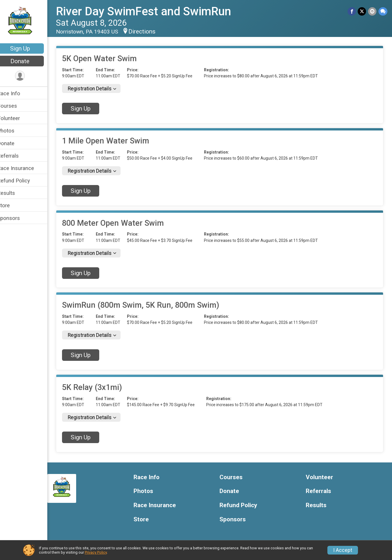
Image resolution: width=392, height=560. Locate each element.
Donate (27, 61)
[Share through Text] (383, 11)
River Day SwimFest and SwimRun (151, 11)
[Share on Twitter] (362, 11)
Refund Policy (21, 181)
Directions (149, 31)
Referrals (15, 156)
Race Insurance (23, 168)
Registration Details (97, 89)
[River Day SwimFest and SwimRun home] (28, 22)
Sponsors (16, 218)
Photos (13, 131)
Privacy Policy (96, 552)
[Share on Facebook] (352, 11)
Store (11, 205)
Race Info (16, 93)
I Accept (343, 550)
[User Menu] (28, 76)
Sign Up (28, 48)
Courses (15, 106)
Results (14, 193)
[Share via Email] (373, 11)
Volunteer (16, 118)
